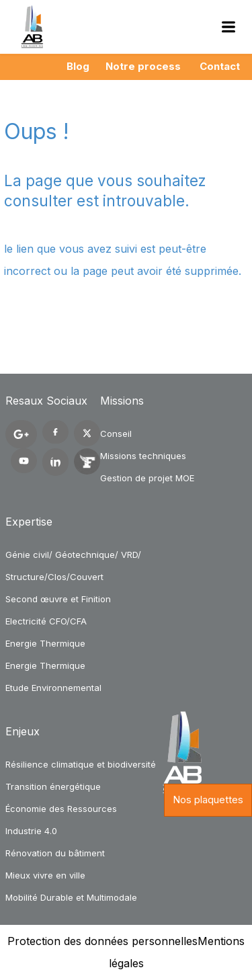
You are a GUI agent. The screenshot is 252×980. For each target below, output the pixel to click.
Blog (78, 66)
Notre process (143, 66)
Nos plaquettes (208, 800)
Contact (220, 66)
